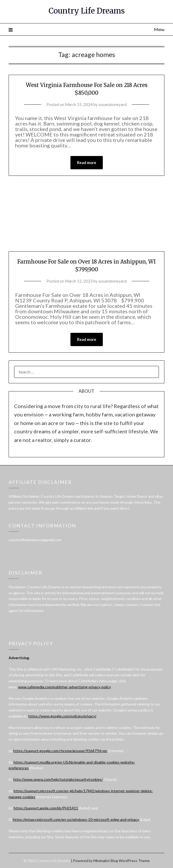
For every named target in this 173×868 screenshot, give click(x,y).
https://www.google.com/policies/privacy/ (62, 716)
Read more (87, 163)
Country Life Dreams (87, 11)
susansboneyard (112, 104)
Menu (159, 29)
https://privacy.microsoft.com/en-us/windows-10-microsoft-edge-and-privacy (76, 819)
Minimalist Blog (106, 861)
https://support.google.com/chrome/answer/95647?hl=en (60, 751)
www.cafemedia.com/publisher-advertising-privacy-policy (64, 687)
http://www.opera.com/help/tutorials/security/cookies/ (58, 779)
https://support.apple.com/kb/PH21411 (46, 808)
